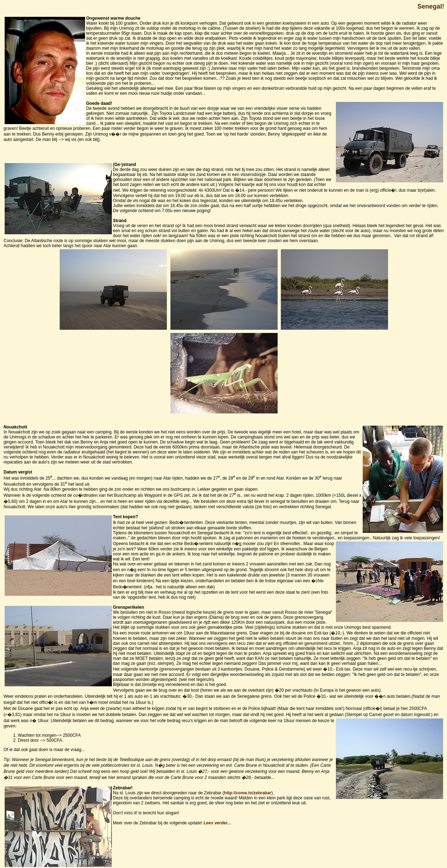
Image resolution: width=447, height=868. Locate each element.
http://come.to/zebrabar (248, 793)
